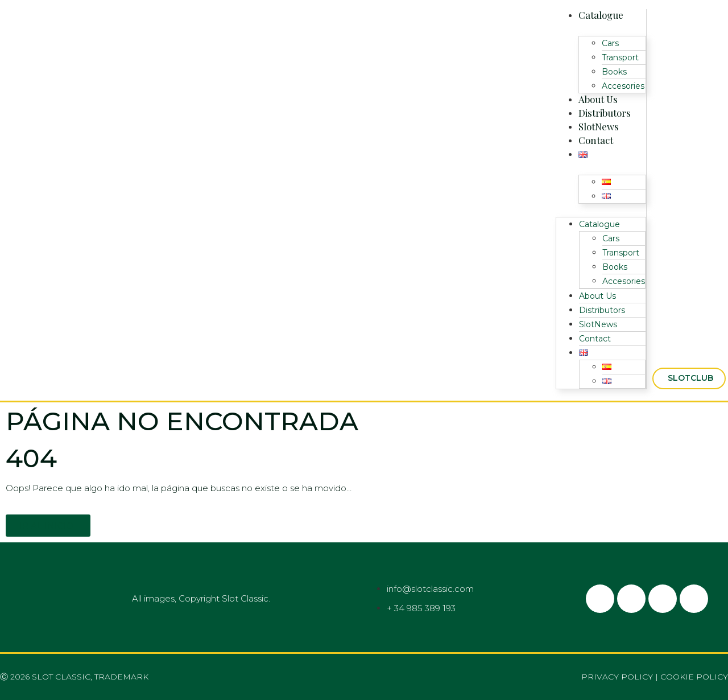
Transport (620, 57)
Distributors (605, 113)
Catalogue (601, 15)
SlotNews (599, 126)
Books (614, 72)
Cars (610, 43)
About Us (598, 99)
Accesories (623, 86)
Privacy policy (617, 677)
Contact (596, 140)
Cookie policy (694, 677)
